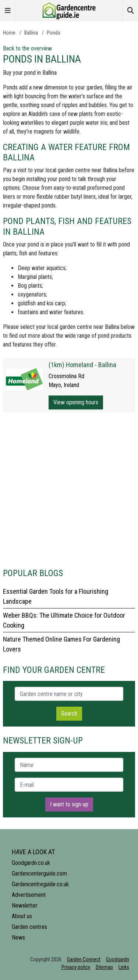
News (18, 938)
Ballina (31, 33)
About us (22, 916)
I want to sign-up (69, 804)
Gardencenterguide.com (39, 874)
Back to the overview (27, 48)
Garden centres (29, 927)
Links (124, 967)
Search (69, 713)
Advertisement (29, 895)
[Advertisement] (69, 490)
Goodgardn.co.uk (31, 863)
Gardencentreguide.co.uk (40, 884)
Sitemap (104, 967)
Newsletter (25, 906)
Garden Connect (84, 959)
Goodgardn (118, 959)
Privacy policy (76, 967)
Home (9, 33)
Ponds (54, 33)
